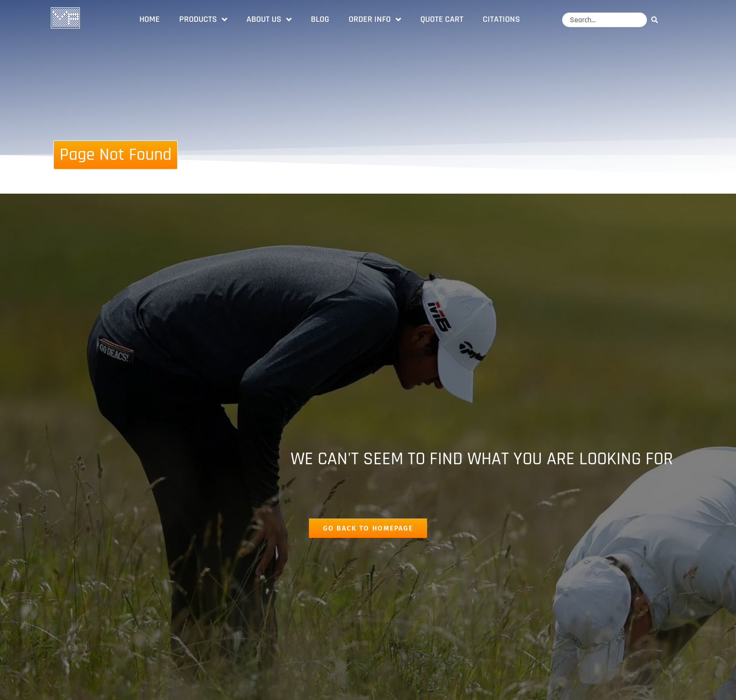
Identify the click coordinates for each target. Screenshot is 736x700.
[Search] (657, 20)
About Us (269, 19)
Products (203, 19)
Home (150, 19)
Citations (501, 19)
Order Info (375, 19)
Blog (320, 19)
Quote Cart (442, 19)
